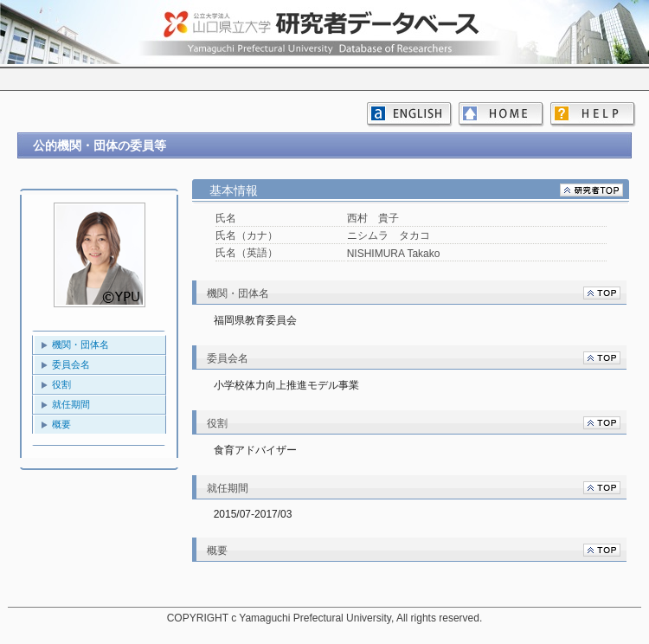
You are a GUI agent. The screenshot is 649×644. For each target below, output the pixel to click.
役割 (61, 384)
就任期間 (71, 404)
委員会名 (71, 364)
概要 (61, 424)
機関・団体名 (80, 345)
